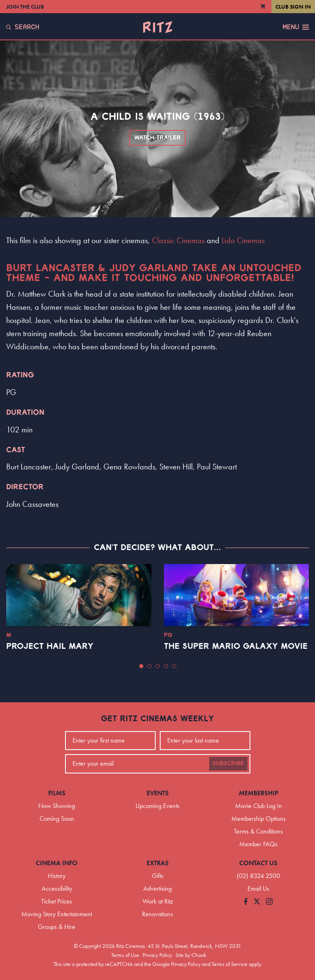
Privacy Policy (157, 955)
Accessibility (57, 888)
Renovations (157, 914)
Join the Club (25, 7)
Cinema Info (57, 863)
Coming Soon (57, 819)
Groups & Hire (57, 927)
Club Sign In (293, 7)
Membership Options (259, 819)
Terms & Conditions (258, 831)
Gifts (158, 876)
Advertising (157, 888)
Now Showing (57, 806)
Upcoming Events (157, 806)
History (57, 876)
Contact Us (258, 863)
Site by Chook (191, 955)
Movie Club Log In (259, 806)
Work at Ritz (158, 901)
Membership (259, 793)
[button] (141, 666)
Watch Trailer (157, 138)
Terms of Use (125, 955)
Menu (296, 27)
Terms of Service (230, 964)
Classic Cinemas (178, 240)
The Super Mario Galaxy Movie (236, 646)
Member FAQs (258, 844)
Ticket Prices (57, 901)
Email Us (258, 888)
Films (57, 793)
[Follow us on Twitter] (257, 902)
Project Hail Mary (50, 646)
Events (158, 793)
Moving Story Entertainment (57, 914)
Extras (158, 863)
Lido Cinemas (243, 240)
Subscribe (228, 764)
